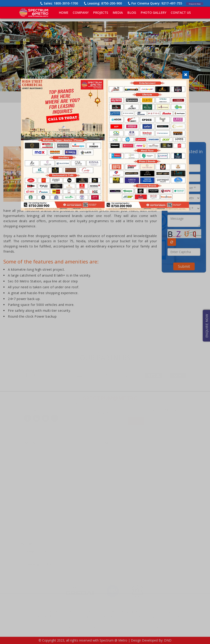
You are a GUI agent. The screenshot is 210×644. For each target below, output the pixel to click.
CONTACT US (181, 13)
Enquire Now (191, 3)
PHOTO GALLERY (153, 13)
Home (64, 13)
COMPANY (81, 13)
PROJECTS (101, 13)
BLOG (132, 13)
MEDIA (118, 13)
